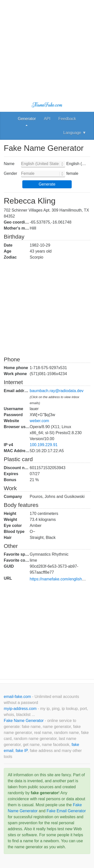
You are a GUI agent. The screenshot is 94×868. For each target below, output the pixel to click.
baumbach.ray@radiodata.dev (57, 391)
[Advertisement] (47, 47)
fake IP (22, 751)
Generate (47, 184)
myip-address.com (20, 709)
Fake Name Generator (24, 721)
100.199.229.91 (44, 445)
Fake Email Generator (66, 811)
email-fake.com (18, 697)
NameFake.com (47, 105)
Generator (27, 119)
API (47, 119)
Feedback (67, 119)
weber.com (39, 421)
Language (75, 133)
